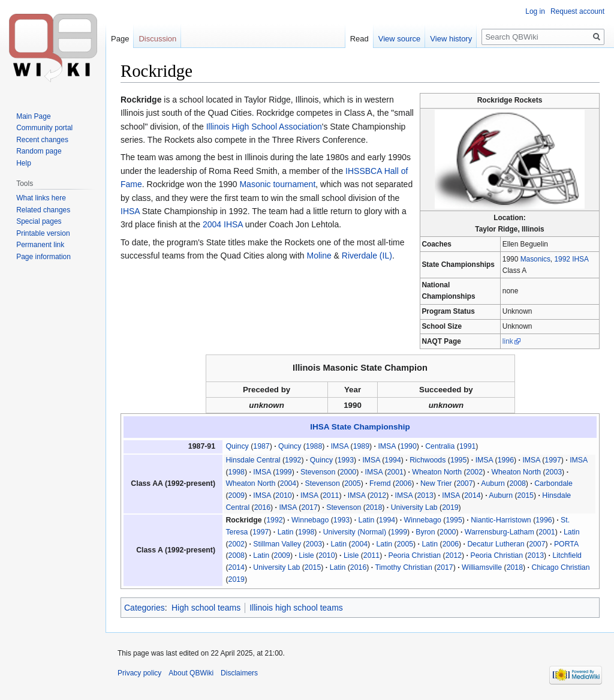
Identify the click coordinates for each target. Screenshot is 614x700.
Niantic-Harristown (501, 520)
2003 (554, 472)
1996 (506, 460)
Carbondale (553, 483)
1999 (283, 472)
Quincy (237, 446)
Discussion (157, 39)
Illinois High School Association (264, 127)
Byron (425, 532)
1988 (314, 446)
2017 (309, 507)
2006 (403, 483)
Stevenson (318, 472)
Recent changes (42, 140)
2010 (283, 495)
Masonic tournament (277, 184)
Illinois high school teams (296, 608)
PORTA (566, 544)
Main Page (33, 116)
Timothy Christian (403, 567)
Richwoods (428, 460)
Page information (43, 257)
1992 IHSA (571, 259)
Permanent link (40, 245)
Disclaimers (239, 673)
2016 (262, 507)
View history (451, 39)
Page (120, 39)
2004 (288, 483)
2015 (526, 495)
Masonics (535, 259)
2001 (395, 472)
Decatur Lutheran (496, 544)
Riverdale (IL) (367, 256)
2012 (378, 495)
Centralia (440, 446)
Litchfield (567, 555)
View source (400, 39)
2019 (450, 507)
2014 (472, 495)
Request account (577, 11)
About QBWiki (191, 673)
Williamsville (482, 567)
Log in (535, 11)
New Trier (436, 483)
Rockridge (243, 520)
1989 (361, 446)
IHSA (130, 211)
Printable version (43, 233)
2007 (464, 483)
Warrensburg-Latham (499, 532)
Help (24, 163)
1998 (237, 472)
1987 (261, 446)
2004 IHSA (223, 224)
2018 (374, 507)
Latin (367, 520)
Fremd (380, 483)
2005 (352, 483)
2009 (237, 495)
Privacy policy (139, 673)
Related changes (43, 210)
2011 (331, 495)
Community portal (44, 128)
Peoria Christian (415, 555)
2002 (475, 472)
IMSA (340, 446)
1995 (458, 460)
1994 (392, 460)
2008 (517, 483)
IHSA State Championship (360, 427)
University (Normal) (355, 532)
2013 (425, 495)
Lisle (306, 555)
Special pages (39, 221)
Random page (39, 151)
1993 (346, 460)
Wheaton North (437, 472)
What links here (41, 198)
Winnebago (310, 520)
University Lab (414, 507)
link (508, 341)
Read (359, 39)
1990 (408, 446)
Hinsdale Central (253, 460)
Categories (145, 608)
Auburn (493, 483)
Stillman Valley (277, 544)
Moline (319, 256)
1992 (293, 460)
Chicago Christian (560, 567)
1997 (553, 460)
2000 (348, 472)
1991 (467, 446)
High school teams (206, 608)
